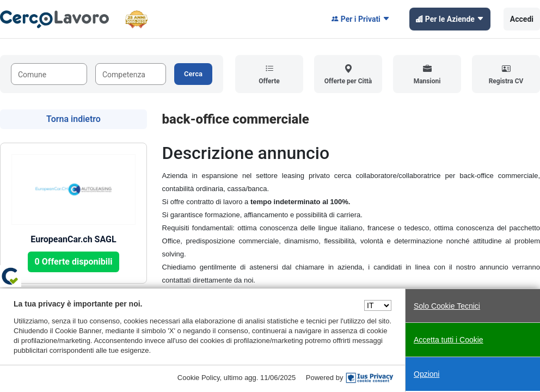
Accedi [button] (522, 19)
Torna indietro (73, 119)
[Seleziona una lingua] (378, 305)
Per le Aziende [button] (450, 19)
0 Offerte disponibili (74, 262)
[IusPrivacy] (370, 378)
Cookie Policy (199, 378)
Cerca (193, 74)
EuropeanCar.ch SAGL (73, 239)
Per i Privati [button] (361, 19)
